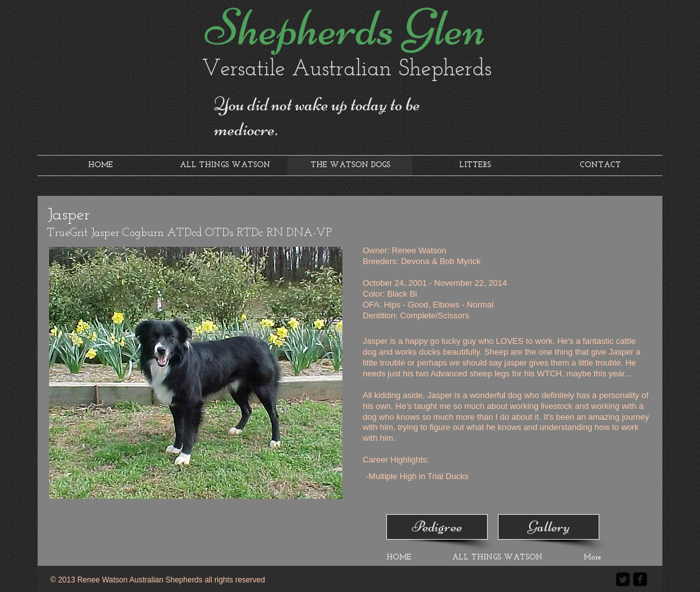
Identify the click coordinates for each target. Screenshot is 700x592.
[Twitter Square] (623, 579)
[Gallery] (549, 527)
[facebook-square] (640, 579)
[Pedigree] (437, 527)
